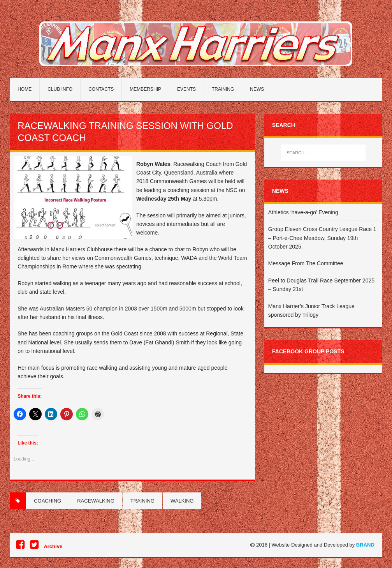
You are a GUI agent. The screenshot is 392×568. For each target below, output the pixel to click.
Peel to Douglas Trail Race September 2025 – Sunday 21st (321, 285)
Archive (53, 546)
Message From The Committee (306, 263)
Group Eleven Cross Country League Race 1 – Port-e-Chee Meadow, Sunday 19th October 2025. (322, 238)
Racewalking (96, 501)
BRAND (365, 545)
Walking (182, 501)
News (257, 89)
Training (223, 89)
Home (25, 89)
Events (186, 89)
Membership (145, 89)
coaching (47, 501)
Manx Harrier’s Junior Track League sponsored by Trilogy (311, 310)
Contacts (101, 89)
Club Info (60, 89)
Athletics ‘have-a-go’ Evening (303, 212)
